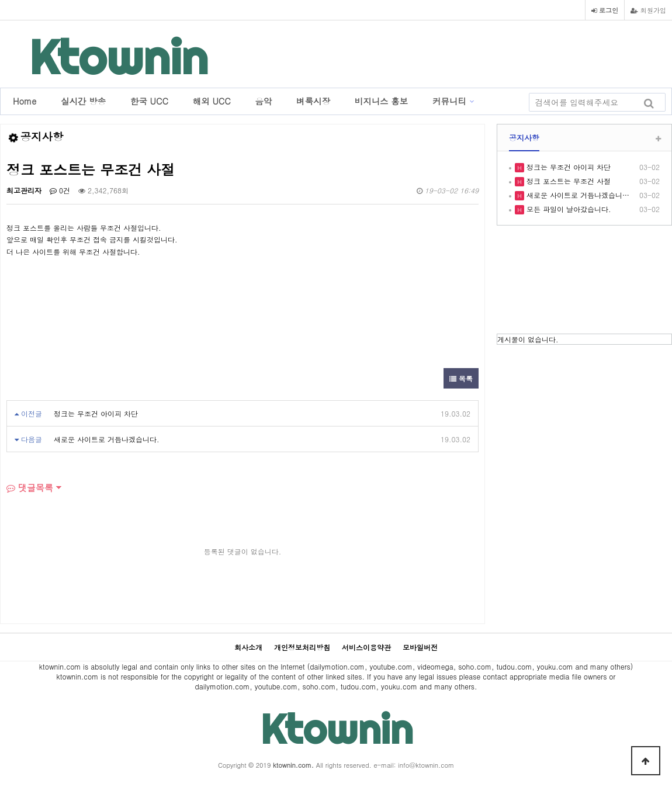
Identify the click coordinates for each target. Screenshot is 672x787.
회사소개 (248, 647)
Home (25, 101)
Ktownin (119, 57)
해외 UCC (212, 101)
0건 (60, 190)
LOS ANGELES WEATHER (584, 281)
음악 (264, 101)
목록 (461, 378)
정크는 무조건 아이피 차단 (96, 413)
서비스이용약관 (366, 647)
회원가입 (648, 10)
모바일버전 (420, 647)
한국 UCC (149, 101)
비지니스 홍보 (381, 101)
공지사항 (524, 138)
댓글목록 (30, 488)
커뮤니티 (449, 101)
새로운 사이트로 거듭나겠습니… (577, 195)
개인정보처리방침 (302, 647)
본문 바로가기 (0, 0)
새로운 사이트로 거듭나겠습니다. (107, 439)
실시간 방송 (83, 101)
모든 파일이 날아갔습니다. (568, 209)
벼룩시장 (313, 101)
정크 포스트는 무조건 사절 (567, 181)
